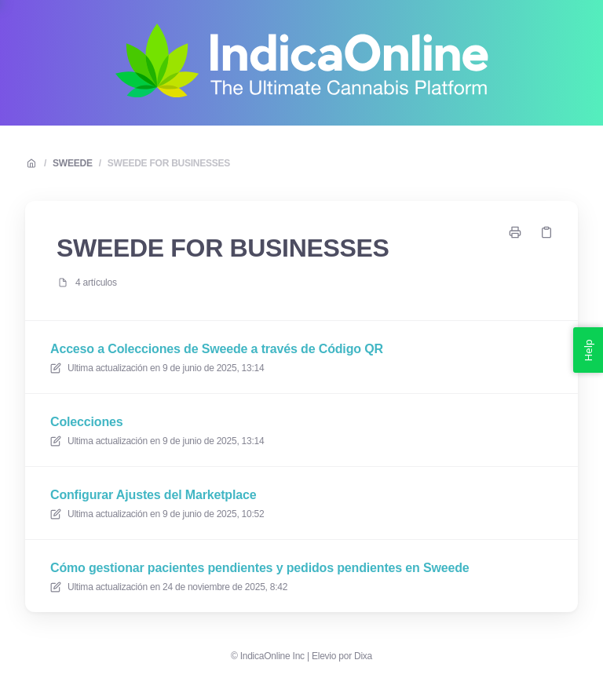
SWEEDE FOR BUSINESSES (169, 163)
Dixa (363, 656)
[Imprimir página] (515, 232)
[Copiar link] (546, 232)
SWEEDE (73, 163)
